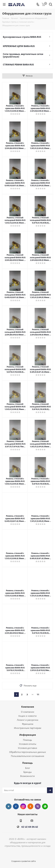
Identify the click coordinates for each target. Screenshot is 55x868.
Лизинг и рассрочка (27, 720)
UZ (26, 827)
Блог (28, 768)
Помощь (27, 740)
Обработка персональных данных (27, 752)
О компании (28, 712)
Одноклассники (30, 806)
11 (38, 694)
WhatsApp (45, 806)
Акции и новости (27, 716)
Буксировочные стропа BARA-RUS (22, 37)
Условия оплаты (28, 744)
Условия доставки (27, 748)
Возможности (27, 776)
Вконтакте (9, 806)
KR (30, 827)
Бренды (28, 772)
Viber (38, 806)
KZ (23, 827)
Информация (28, 735)
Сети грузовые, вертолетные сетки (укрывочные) (23, 55)
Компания (28, 707)
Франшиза (28, 724)
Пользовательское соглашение (27, 756)
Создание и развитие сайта (23, 861)
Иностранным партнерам (28, 728)
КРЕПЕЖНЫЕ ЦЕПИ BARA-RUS (19, 46)
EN (33, 827)
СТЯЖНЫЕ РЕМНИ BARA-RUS (18, 64)
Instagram (23, 806)
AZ (37, 827)
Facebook (16, 806)
